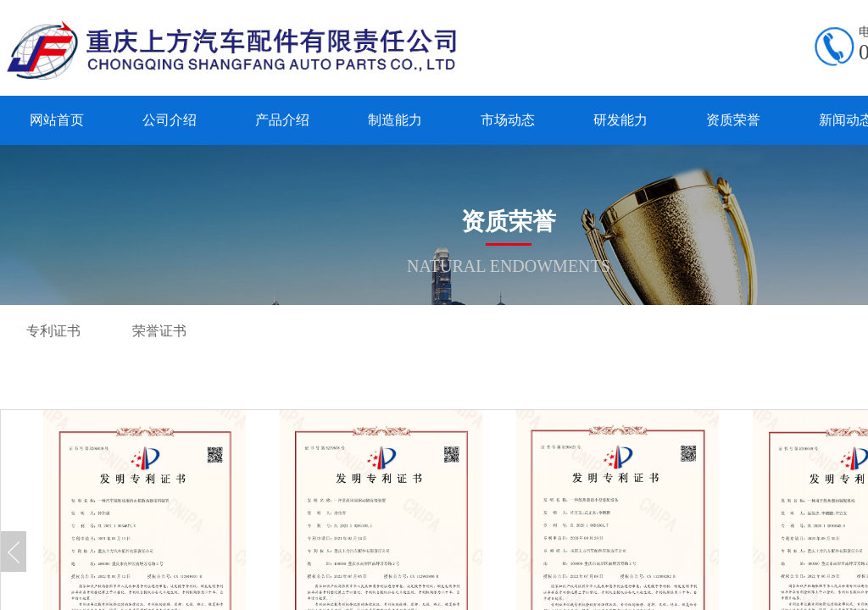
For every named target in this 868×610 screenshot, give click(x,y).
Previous (14, 552)
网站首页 (57, 120)
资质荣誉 (733, 120)
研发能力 (620, 120)
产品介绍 (282, 120)
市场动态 (508, 120)
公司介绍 (170, 120)
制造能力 (395, 120)
